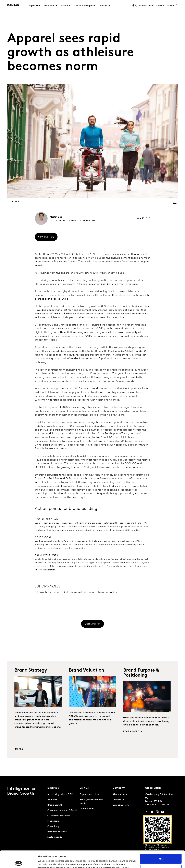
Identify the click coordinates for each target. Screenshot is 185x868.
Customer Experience (59, 816)
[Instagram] (147, 812)
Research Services (57, 832)
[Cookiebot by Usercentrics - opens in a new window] (19, 862)
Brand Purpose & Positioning (141, 673)
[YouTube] (157, 812)
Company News (121, 805)
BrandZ (19, 749)
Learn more (131, 731)
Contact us (104, 6)
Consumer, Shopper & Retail (62, 810)
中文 (135, 6)
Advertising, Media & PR (60, 794)
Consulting (53, 826)
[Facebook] (152, 812)
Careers (160, 6)
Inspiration (50, 6)
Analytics (52, 800)
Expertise (34, 6)
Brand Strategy (31, 670)
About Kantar (146, 6)
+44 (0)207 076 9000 (158, 805)
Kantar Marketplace (84, 6)
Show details (45, 862)
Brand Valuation (87, 670)
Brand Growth (55, 805)
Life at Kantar (87, 809)
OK (161, 842)
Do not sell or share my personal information (161, 853)
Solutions (65, 6)
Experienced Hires (90, 794)
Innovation (53, 821)
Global (170, 6)
